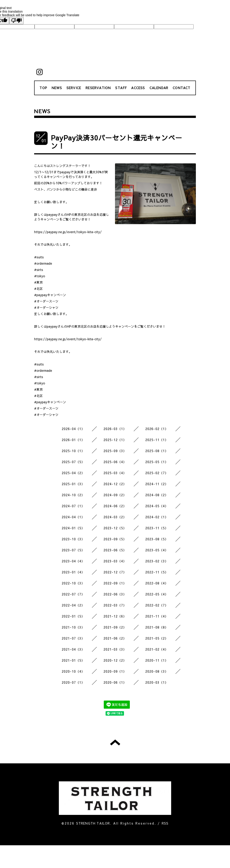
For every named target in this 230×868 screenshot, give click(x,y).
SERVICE (74, 88)
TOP (43, 88)
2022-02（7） (157, 605)
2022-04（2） (73, 605)
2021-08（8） (157, 627)
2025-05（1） (157, 462)
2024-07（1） (73, 506)
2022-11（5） (157, 572)
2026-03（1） (115, 429)
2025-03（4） (115, 473)
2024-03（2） (115, 517)
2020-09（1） (115, 671)
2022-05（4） (157, 594)
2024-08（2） (157, 495)
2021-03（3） (115, 649)
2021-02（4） (157, 649)
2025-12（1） (115, 440)
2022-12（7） (115, 572)
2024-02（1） (157, 517)
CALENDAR (159, 88)
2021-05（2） (157, 638)
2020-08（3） (157, 671)
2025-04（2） (73, 473)
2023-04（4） (73, 561)
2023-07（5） (73, 550)
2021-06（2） (115, 638)
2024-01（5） (73, 528)
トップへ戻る (115, 742)
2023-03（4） (115, 561)
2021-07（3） (73, 638)
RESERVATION (98, 88)
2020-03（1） (157, 682)
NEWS (57, 88)
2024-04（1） (73, 517)
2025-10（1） (73, 451)
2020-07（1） (73, 682)
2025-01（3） (73, 484)
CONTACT (181, 88)
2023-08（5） (157, 539)
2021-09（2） (115, 627)
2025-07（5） (73, 462)
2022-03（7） (115, 605)
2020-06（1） (115, 682)
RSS (165, 823)
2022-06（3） (115, 594)
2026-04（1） (73, 429)
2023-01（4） (73, 572)
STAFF (121, 88)
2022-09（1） (115, 583)
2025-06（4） (115, 462)
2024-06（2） (115, 506)
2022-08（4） (157, 583)
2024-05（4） (157, 506)
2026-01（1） (73, 440)
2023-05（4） (157, 550)
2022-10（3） (73, 583)
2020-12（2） (115, 660)
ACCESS (138, 88)
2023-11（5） (157, 528)
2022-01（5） (73, 616)
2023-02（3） (157, 561)
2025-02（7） (157, 473)
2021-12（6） (115, 616)
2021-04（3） (73, 649)
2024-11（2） (157, 484)
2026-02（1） (157, 429)
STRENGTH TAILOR (93, 823)
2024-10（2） (73, 495)
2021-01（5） (73, 660)
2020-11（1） (157, 660)
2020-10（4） (73, 671)
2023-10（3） (73, 539)
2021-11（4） (157, 616)
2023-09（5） (115, 539)
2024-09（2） (115, 495)
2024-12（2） (115, 484)
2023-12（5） (115, 528)
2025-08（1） (157, 451)
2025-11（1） (157, 440)
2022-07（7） (73, 594)
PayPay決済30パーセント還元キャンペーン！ (117, 142)
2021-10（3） (73, 627)
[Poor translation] (16, 21)
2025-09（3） (115, 451)
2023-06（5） (115, 550)
